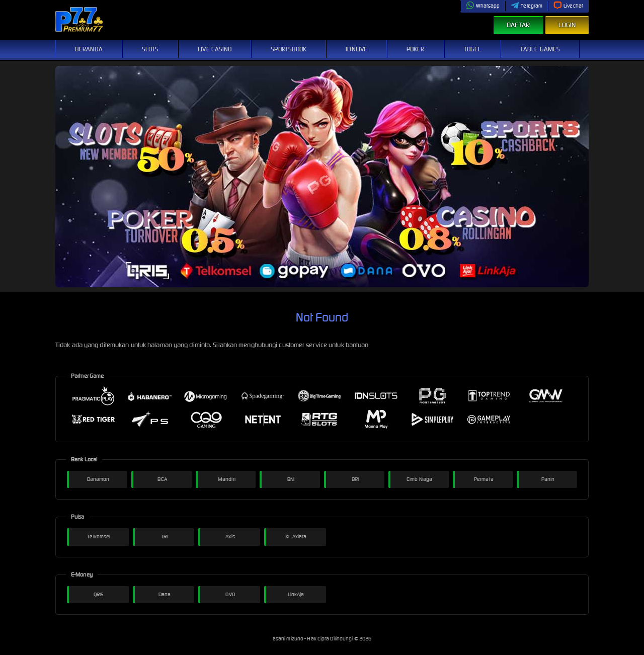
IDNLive (356, 49)
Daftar (518, 25)
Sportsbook (289, 49)
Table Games (540, 49)
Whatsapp (483, 6)
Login (567, 25)
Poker (416, 49)
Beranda (89, 49)
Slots (150, 49)
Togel (473, 49)
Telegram (527, 6)
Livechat (568, 6)
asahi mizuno (289, 639)
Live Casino (215, 49)
